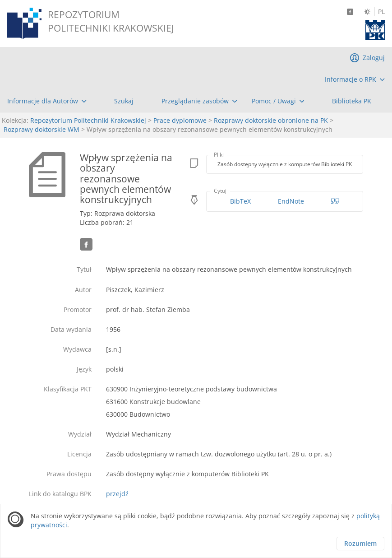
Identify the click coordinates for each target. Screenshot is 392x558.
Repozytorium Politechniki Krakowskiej (88, 120)
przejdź (117, 494)
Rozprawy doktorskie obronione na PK (271, 120)
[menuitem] (355, 79)
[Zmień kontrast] (367, 12)
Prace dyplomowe (180, 120)
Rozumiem (360, 543)
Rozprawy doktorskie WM (42, 129)
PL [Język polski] (381, 12)
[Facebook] (350, 12)
